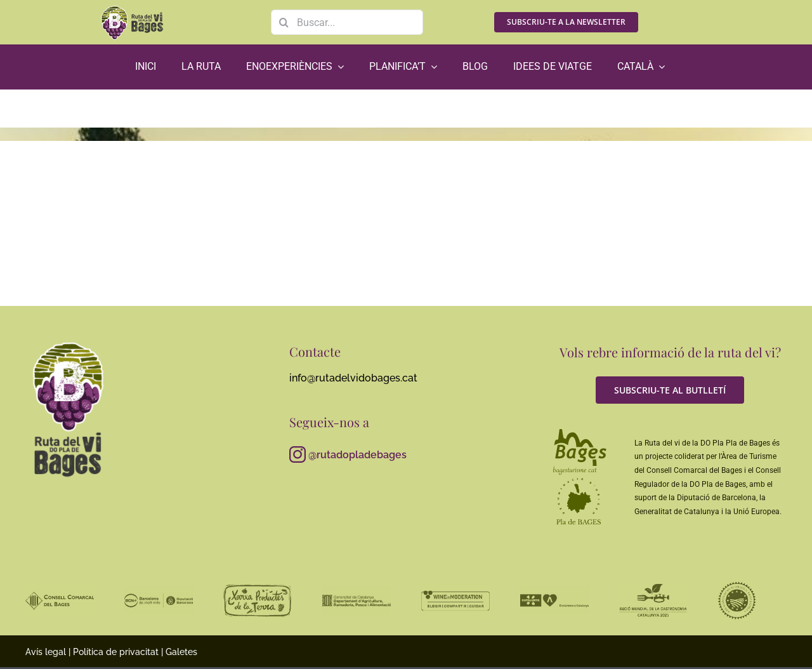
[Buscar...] (347, 22)
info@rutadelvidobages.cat (353, 378)
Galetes (181, 652)
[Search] (284, 22)
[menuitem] (641, 67)
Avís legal (46, 652)
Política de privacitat (116, 652)
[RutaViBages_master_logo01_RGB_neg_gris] (69, 342)
